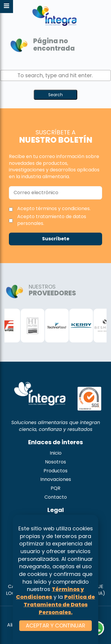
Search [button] (55, 95)
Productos (55, 471)
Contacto (56, 497)
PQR (55, 488)
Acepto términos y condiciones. (54, 209)
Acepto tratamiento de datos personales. (52, 220)
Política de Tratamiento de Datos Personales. (59, 604)
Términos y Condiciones (50, 593)
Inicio (56, 453)
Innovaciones (56, 479)
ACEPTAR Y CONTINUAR (55, 626)
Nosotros (55, 462)
